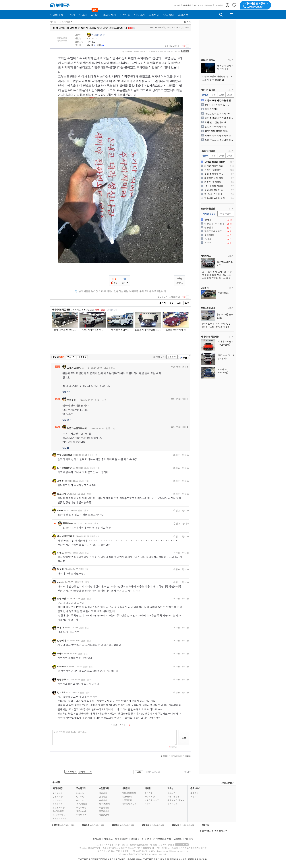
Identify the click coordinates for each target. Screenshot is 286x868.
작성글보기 (175, 46)
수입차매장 (58, 797)
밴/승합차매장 (59, 815)
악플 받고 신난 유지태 (216, 122)
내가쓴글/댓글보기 (154, 772)
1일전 (213, 95)
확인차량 (80, 800)
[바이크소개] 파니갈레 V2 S (216, 324)
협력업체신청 (122, 839)
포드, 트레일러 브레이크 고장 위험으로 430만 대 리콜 (218, 272)
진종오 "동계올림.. (214, 182)
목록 (189, 22)
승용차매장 (58, 804)
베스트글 (149, 793)
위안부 (217, 243)
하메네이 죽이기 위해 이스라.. (219, 136)
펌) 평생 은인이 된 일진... (217, 105)
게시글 (90, 45)
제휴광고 (108, 839)
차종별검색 (81, 815)
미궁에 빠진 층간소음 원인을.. (219, 100)
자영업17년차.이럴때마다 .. (216, 178)
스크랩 (172, 297)
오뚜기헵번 (217, 235)
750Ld (217, 239)
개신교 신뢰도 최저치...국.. (218, 114)
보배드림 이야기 (152, 800)
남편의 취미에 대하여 (215, 127)
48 (103, 45)
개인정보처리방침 (162, 839)
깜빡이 (217, 220)
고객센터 (178, 839)
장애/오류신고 (207, 831)
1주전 (213, 156)
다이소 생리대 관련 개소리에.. (219, 118)
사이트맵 (189, 839)
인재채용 (135, 839)
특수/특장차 (82, 804)
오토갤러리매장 (60, 818)
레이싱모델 (172, 804)
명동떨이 (217, 227)
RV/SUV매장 (58, 811)
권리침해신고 (221, 831)
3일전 (229, 95)
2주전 (221, 156)
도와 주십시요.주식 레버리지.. (219, 140)
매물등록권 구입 (129, 804)
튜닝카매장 (58, 800)
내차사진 (171, 793)
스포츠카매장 (59, 808)
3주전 (229, 156)
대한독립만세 (212, 109)
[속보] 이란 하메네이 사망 (216, 186)
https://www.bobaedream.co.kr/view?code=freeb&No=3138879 (151, 51)
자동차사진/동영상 (176, 800)
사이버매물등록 (129, 793)
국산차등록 (127, 796)
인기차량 (80, 797)
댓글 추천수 (226, 214)
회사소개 (97, 839)
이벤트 (193, 796)
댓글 (99, 45)
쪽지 (167, 46)
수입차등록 (127, 800)
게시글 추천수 (209, 214)
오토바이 (194, 793)
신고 (184, 46)
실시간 (205, 95)
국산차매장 (58, 793)
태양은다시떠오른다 (217, 224)
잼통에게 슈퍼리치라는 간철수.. (216, 198)
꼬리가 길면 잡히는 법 (213, 80)
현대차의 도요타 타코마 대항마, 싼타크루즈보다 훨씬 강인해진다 (218, 278)
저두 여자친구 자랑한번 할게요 (218, 76)
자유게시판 (65, 22)
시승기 (148, 804)
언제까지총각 (98, 35)
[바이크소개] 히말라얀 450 (216, 327)
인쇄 (178, 297)
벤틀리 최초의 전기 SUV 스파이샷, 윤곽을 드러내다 (218, 275)
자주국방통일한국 (217, 231)
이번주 (205, 156)
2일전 (221, 95)
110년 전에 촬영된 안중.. (217, 131)
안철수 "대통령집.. (214, 170)
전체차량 (80, 793)
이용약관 (146, 839)
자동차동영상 (173, 796)
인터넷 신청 (112, 310)
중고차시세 (81, 811)
